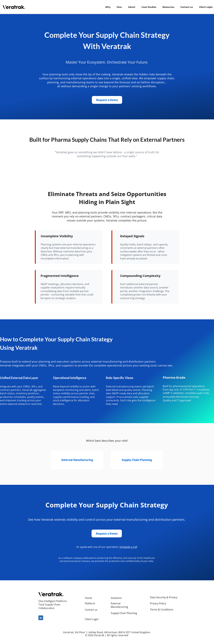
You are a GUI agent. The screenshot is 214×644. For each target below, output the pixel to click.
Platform (90, 603)
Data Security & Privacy (164, 597)
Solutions (116, 598)
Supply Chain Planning (124, 613)
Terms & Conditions (162, 610)
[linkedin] (41, 618)
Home (88, 598)
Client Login (92, 619)
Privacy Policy (158, 603)
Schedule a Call (128, 547)
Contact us (91, 610)
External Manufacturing (119, 605)
